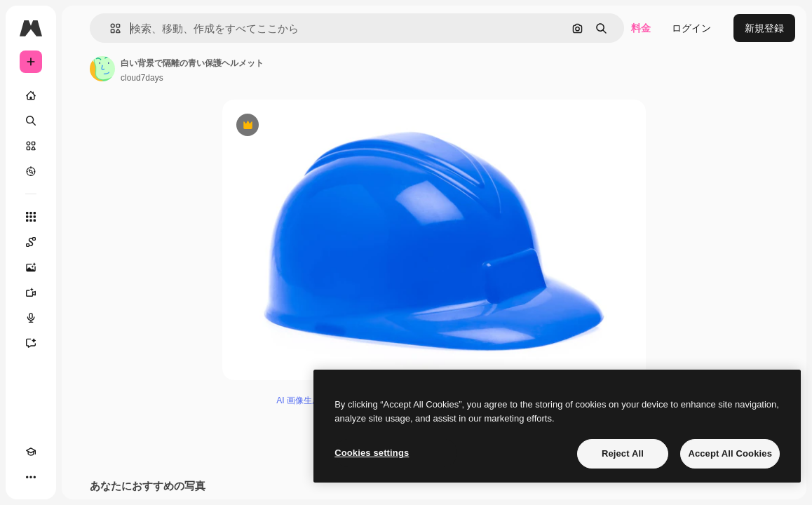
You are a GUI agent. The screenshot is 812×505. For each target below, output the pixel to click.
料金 (641, 28)
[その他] (31, 477)
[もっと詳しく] (31, 171)
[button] (110, 28)
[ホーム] (31, 95)
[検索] (31, 121)
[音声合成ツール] (31, 318)
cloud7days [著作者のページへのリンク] (142, 78)
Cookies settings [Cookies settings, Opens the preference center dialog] (372, 453)
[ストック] (31, 146)
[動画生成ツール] (31, 292)
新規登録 (764, 28)
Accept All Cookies (730, 453)
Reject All (623, 453)
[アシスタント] (31, 343)
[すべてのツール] (31, 217)
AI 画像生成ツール (311, 400)
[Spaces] (31, 242)
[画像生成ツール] (31, 267)
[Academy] (31, 452)
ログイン (691, 28)
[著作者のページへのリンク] (102, 69)
